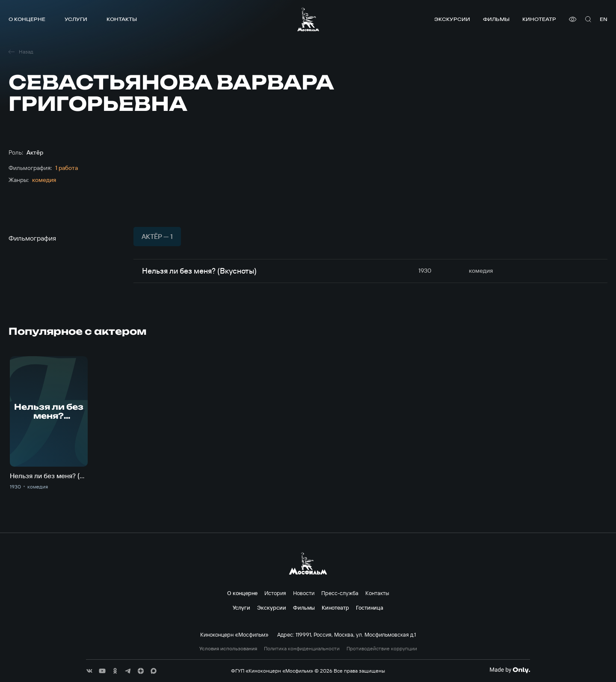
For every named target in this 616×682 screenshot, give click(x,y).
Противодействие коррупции (382, 649)
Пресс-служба (340, 593)
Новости (304, 593)
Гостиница (370, 608)
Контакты (122, 19)
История (275, 593)
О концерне (27, 19)
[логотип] (308, 19)
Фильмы (496, 19)
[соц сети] (89, 671)
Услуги (76, 19)
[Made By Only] (510, 670)
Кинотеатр (539, 19)
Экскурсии (452, 19)
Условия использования (228, 649)
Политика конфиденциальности (302, 649)
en (604, 19)
